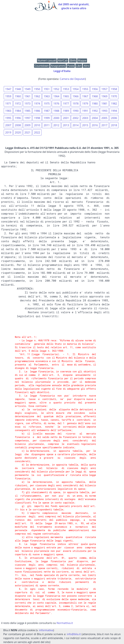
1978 (75, 104)
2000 (56, 118)
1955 (85, 89)
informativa (46, 630)
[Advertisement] (62, 35)
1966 (75, 96)
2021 (28, 132)
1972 (18, 104)
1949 (28, 89)
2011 (47, 125)
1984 (18, 111)
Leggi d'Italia (62, 71)
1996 (18, 118)
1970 (114, 96)
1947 (8, 89)
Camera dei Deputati (72, 79)
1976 (56, 104)
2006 (114, 118)
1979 (85, 104)
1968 (95, 96)
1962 (37, 96)
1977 (66, 104)
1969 (104, 96)
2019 (8, 132)
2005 (104, 118)
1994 (114, 111)
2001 (66, 118)
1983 (8, 111)
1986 (37, 111)
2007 (8, 125)
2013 (66, 125)
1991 (85, 111)
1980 (95, 104)
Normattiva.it (65, 623)
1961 (28, 96)
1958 (114, 89)
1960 (18, 96)
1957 (104, 89)
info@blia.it (74, 634)
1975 (47, 104)
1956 (95, 89)
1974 (37, 104)
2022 (37, 132)
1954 (75, 89)
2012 (56, 125)
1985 (28, 111)
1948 (18, 89)
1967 (85, 96)
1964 (56, 96)
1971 (8, 104)
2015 (85, 125)
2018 (114, 125)
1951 (47, 89)
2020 (18, 132)
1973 (28, 104)
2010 (37, 125)
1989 (66, 111)
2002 (75, 118)
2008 (18, 125)
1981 (104, 104)
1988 (56, 111)
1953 (66, 89)
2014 (75, 125)
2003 (85, 118)
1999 (47, 118)
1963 (47, 96)
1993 (104, 111)
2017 (104, 125)
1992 (95, 111)
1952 (56, 89)
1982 (114, 104)
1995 (8, 118)
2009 (28, 125)
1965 (66, 96)
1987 (47, 111)
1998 (37, 118)
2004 (95, 118)
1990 (75, 111)
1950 (37, 89)
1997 (28, 118)
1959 (8, 96)
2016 (95, 125)
